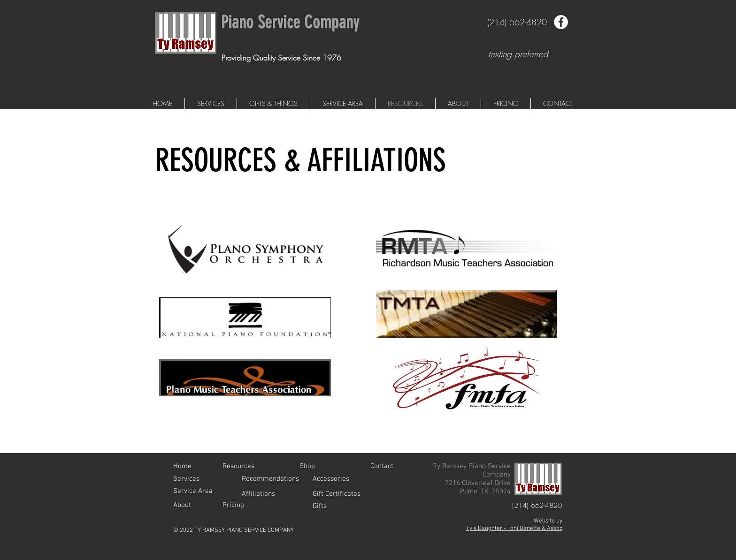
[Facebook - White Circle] (561, 22)
